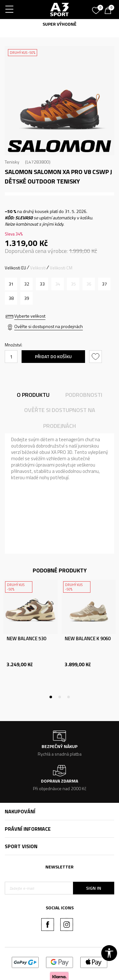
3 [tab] (60, 150)
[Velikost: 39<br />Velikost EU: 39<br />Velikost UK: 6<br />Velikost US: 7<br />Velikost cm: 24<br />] (26, 298)
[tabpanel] (60, 101)
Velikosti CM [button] (61, 268)
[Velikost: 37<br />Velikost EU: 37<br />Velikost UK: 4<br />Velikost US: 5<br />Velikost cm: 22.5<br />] (104, 284)
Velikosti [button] (38, 268)
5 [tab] (77, 150)
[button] (96, 357)
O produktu (33, 395)
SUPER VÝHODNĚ (60, 24)
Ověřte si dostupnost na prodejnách (49, 326)
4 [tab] (69, 150)
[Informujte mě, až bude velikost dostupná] (58, 284)
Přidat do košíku (53, 356)
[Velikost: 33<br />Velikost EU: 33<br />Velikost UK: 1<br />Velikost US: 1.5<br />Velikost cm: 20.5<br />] (42, 284)
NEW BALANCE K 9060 (88, 639)
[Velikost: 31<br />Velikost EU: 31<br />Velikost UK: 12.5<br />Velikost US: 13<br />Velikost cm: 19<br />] (11, 284)
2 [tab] (51, 150)
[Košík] (109, 11)
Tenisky (12, 162)
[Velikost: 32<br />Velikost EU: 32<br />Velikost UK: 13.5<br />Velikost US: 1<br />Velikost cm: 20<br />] (26, 284)
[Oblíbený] (97, 8)
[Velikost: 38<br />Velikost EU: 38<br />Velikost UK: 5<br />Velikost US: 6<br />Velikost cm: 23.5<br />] (11, 298)
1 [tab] (42, 150)
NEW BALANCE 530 (26, 639)
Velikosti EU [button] (15, 268)
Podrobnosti (84, 395)
